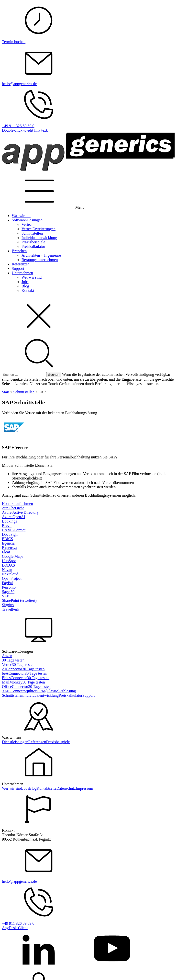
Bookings (9, 521)
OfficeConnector (15, 687)
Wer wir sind (32, 277)
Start (6, 392)
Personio (9, 587)
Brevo (7, 526)
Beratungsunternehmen (40, 260)
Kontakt (28, 291)
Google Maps (13, 556)
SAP (6, 596)
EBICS (7, 539)
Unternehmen (22, 273)
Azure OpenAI (14, 517)
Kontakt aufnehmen (17, 504)
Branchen (19, 251)
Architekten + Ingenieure (41, 255)
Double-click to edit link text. (25, 130)
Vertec (27, 224)
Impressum (84, 788)
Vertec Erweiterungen (39, 229)
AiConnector (12, 669)
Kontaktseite (47, 788)
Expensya (10, 548)
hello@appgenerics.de (19, 84)
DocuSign (10, 534)
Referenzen (21, 264)
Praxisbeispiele (33, 242)
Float (6, 552)
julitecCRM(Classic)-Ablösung (51, 691)
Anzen (7, 656)
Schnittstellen (32, 233)
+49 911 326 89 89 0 (18, 126)
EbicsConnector (14, 678)
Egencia (8, 543)
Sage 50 (8, 592)
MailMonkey (12, 682)
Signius (8, 605)
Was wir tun (21, 216)
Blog (25, 286)
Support (18, 268)
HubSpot (9, 561)
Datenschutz (66, 788)
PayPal (7, 583)
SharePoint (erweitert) (19, 600)
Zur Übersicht (13, 508)
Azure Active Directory (20, 512)
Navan (7, 570)
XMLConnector (14, 691)
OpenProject (12, 578)
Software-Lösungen (27, 220)
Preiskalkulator (33, 246)
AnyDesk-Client (15, 928)
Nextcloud (10, 574)
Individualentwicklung (39, 238)
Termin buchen (14, 42)
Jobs (25, 282)
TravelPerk (11, 609)
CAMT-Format (14, 530)
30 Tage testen (13, 660)
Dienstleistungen (15, 742)
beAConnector (13, 673)
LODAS (8, 565)
